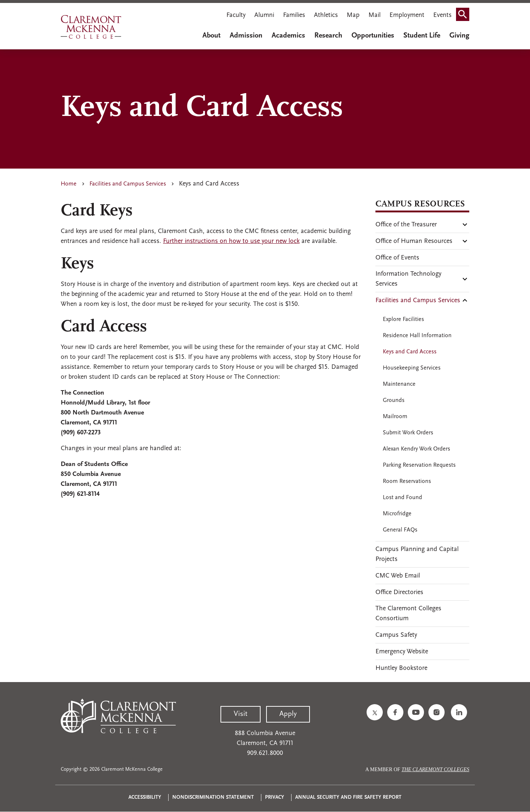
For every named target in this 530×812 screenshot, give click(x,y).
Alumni (264, 15)
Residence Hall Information (417, 336)
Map (353, 15)
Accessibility (145, 797)
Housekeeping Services (412, 368)
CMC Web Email (398, 576)
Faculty (236, 15)
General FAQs (400, 530)
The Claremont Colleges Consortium (408, 614)
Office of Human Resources (414, 241)
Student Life (422, 36)
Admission (246, 36)
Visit (241, 714)
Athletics (326, 15)
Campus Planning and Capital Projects (417, 554)
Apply (288, 714)
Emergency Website (402, 652)
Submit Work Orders (408, 433)
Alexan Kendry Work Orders (416, 449)
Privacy (275, 797)
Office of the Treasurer (406, 225)
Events (442, 15)
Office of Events (397, 258)
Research (328, 36)
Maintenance (399, 384)
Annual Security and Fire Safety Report (348, 797)
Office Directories (399, 592)
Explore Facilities (403, 319)
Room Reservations (407, 481)
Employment (407, 15)
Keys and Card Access (410, 352)
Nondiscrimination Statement (213, 797)
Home (69, 184)
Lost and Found (402, 498)
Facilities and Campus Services (128, 184)
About (211, 36)
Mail (374, 15)
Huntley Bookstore (401, 668)
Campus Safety (396, 635)
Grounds (394, 400)
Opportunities (373, 36)
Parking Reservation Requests (419, 465)
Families (294, 15)
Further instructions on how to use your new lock (231, 241)
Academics (288, 36)
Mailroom (395, 417)
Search (465, 16)
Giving (459, 36)
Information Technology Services (408, 279)
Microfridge (397, 514)
